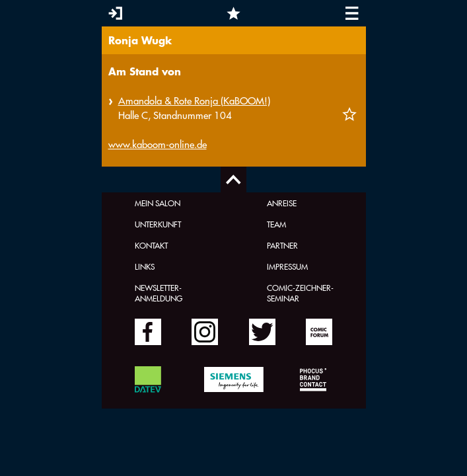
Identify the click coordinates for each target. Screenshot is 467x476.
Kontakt (151, 245)
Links (145, 266)
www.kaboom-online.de (158, 144)
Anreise (282, 203)
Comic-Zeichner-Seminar (300, 293)
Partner (282, 245)
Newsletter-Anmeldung (159, 293)
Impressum (287, 266)
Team (276, 224)
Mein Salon (158, 203)
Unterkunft (158, 224)
